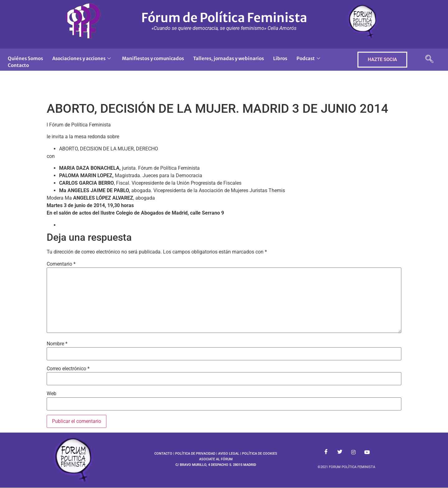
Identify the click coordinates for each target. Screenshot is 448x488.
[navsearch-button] (429, 60)
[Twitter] (340, 452)
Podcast (308, 58)
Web (51, 394)
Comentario (61, 264)
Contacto (18, 65)
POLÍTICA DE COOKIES (260, 454)
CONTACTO (163, 454)
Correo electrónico (68, 369)
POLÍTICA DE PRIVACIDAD (195, 454)
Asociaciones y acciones (82, 58)
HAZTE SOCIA (382, 59)
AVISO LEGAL (229, 454)
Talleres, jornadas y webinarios (229, 58)
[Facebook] (326, 452)
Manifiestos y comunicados (153, 58)
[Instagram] (353, 452)
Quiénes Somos (25, 58)
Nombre (57, 344)
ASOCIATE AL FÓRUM (216, 459)
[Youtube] (367, 452)
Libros (280, 58)
